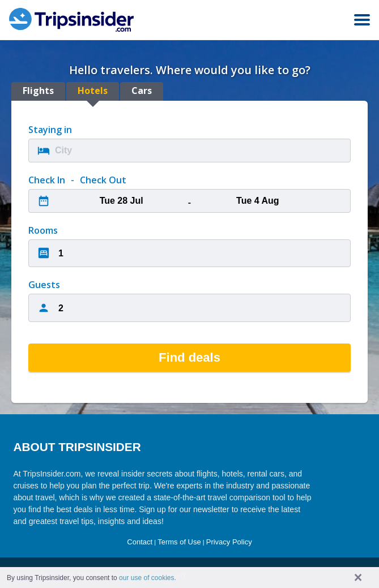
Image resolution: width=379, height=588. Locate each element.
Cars (142, 91)
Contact (140, 542)
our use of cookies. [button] (148, 578)
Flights (38, 91)
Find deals (190, 357)
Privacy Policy (229, 542)
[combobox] (190, 151)
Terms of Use (179, 542)
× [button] (358, 577)
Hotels (93, 91)
